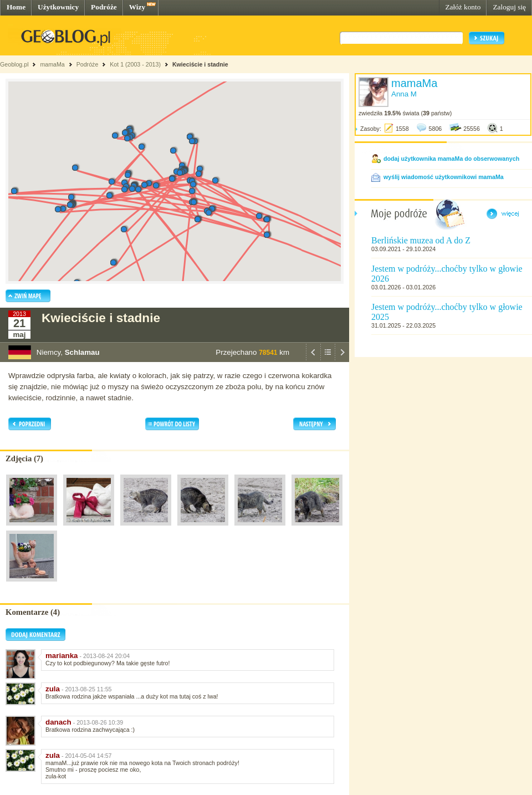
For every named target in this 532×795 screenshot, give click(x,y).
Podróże (104, 7)
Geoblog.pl (14, 64)
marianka (62, 656)
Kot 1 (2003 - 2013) (135, 64)
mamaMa (52, 64)
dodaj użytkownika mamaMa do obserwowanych (451, 159)
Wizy (137, 7)
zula (53, 689)
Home (16, 7)
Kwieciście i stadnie (200, 64)
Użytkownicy (58, 7)
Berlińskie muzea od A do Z (421, 240)
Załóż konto (463, 7)
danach (58, 722)
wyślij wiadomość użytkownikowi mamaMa (444, 177)
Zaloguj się (509, 7)
